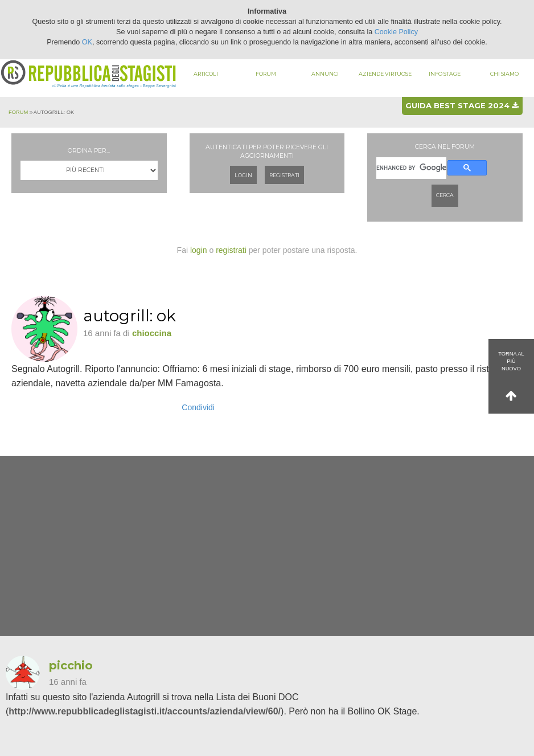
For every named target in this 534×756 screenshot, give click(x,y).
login (199, 250)
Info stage (445, 74)
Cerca (445, 195)
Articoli (206, 74)
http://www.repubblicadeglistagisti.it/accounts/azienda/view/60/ (145, 711)
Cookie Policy (396, 32)
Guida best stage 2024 (462, 105)
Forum (266, 74)
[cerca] (411, 168)
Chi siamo (504, 74)
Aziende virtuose (385, 74)
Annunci (325, 74)
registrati (231, 250)
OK (87, 42)
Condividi (198, 407)
